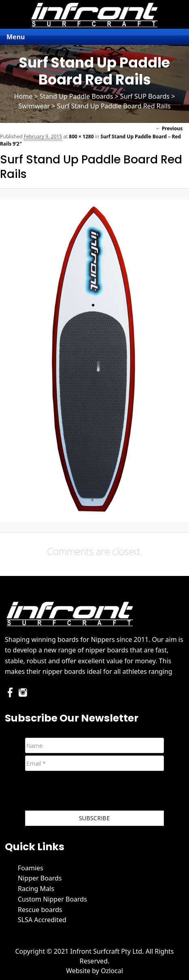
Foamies (31, 868)
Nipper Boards (40, 878)
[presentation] (87, 792)
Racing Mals (36, 889)
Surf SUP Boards (145, 96)
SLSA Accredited (42, 920)
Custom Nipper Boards (52, 899)
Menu (16, 37)
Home (23, 96)
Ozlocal (112, 971)
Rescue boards (40, 910)
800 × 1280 (81, 137)
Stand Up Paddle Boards (76, 96)
